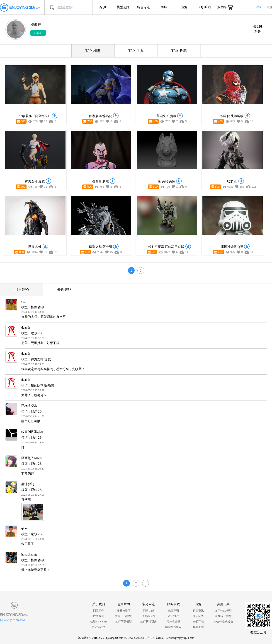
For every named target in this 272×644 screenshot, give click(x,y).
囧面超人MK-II (32, 458)
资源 (184, 7)
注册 (269, 7)
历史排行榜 (99, 627)
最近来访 (64, 290)
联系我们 (99, 616)
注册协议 (173, 616)
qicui (24, 528)
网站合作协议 (173, 627)
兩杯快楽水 (29, 406)
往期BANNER (98, 622)
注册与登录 (124, 611)
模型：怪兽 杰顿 (33, 307)
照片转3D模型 (223, 616)
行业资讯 (198, 611)
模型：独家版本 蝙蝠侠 (38, 385)
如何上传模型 (124, 616)
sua (23, 301)
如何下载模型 (124, 622)
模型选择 (123, 7)
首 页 (103, 7)
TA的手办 (136, 51)
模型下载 (198, 627)
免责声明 (173, 611)
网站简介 (99, 611)
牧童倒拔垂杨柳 (32, 432)
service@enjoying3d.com (180, 638)
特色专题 (143, 7)
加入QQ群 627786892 (12, 620)
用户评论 (22, 290)
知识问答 (198, 616)
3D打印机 (205, 7)
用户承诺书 (173, 622)
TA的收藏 (179, 51)
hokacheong (29, 554)
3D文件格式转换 (223, 622)
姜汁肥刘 (28, 484)
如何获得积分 (148, 622)
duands (26, 328)
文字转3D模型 (223, 611)
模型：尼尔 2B (32, 333)
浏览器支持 (148, 616)
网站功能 (148, 611)
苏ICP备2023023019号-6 (138, 638)
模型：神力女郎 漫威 (36, 359)
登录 (259, 7)
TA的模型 (93, 51)
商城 (164, 7)
